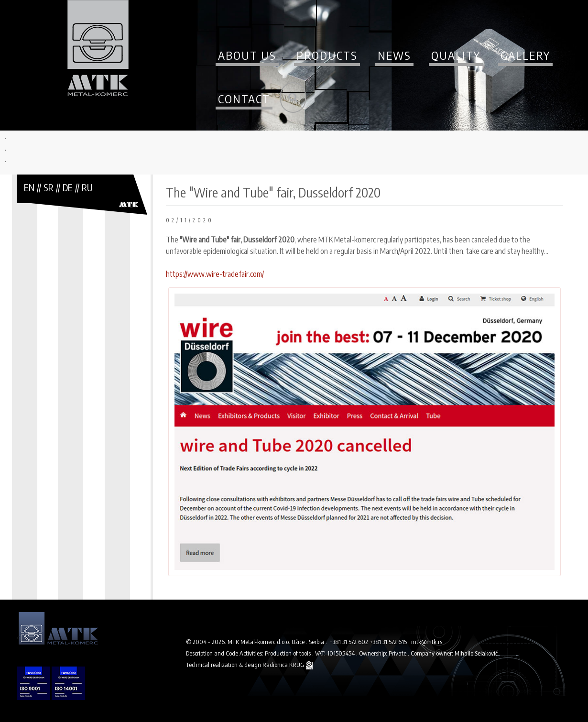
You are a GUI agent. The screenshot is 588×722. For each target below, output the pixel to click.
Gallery (525, 55)
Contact (244, 98)
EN (29, 187)
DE (68, 187)
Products (327, 55)
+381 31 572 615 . (390, 642)
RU (87, 187)
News (394, 55)
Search (293, 98)
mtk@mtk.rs (427, 642)
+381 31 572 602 (349, 642)
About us (247, 55)
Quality (456, 55)
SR (49, 187)
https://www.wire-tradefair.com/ (215, 274)
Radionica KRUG (283, 665)
